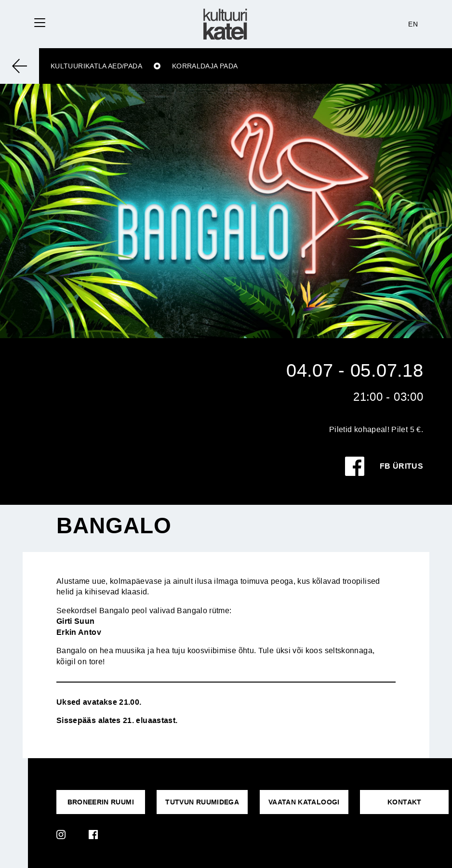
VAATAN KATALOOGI (304, 802)
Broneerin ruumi (101, 802)
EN (413, 24)
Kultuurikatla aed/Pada (96, 66)
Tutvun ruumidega (202, 802)
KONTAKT (405, 802)
